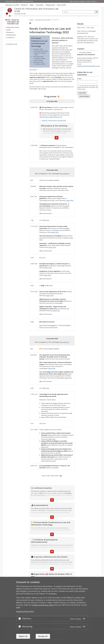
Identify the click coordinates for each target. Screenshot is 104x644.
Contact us (11, 37)
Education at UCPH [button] (12, 5)
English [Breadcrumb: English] (31, 20)
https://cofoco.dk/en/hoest (48, 327)
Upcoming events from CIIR (43, 20)
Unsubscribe (84, 96)
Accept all (43, 636)
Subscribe (82, 93)
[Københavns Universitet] (9, 12)
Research (10, 32)
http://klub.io (64, 174)
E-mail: (79, 79)
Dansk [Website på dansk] (94, 1)
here (45, 89)
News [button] (32, 5)
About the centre (13, 27)
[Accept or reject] (20, 618)
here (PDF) (53, 461)
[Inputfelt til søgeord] (79, 12)
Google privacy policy (25, 611)
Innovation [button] (40, 5)
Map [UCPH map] (71, 1)
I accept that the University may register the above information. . (88, 87)
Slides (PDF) (70, 200)
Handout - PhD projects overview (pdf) (54, 120)
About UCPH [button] (61, 5)
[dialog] (52, 610)
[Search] (97, 12)
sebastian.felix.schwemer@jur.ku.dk (51, 117)
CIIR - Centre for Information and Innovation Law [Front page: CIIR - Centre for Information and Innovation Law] (13, 22)
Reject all (23, 636)
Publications (11, 35)
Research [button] (24, 5)
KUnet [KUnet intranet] (89, 1)
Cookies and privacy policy (43, 605)
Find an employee (80, 1)
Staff (9, 30)
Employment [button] (50, 5)
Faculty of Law (12, 44)
